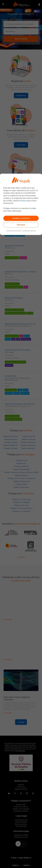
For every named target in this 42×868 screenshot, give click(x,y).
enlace (24, 201)
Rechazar (21, 225)
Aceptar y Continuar (21, 218)
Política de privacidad (14, 230)
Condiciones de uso (29, 230)
